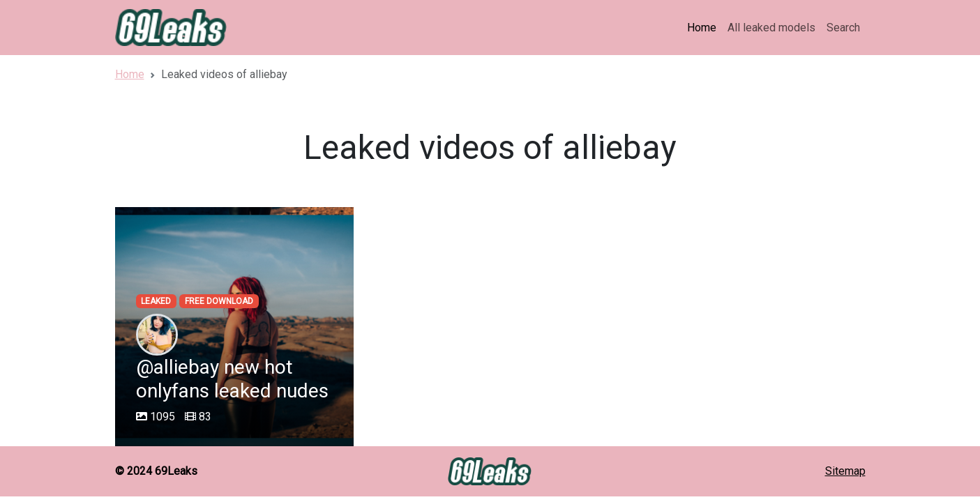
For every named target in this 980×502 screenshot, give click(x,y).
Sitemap (845, 471)
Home (702, 28)
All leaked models (771, 28)
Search (843, 28)
